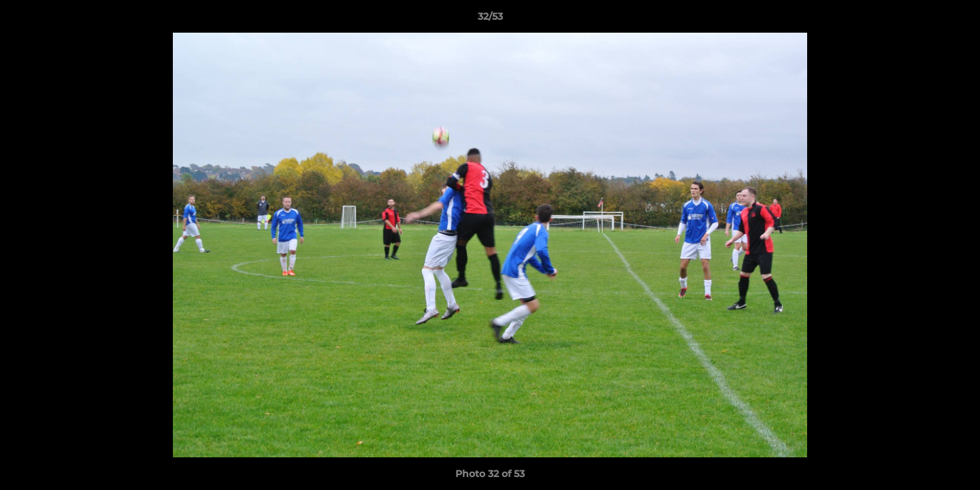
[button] (955, 20)
